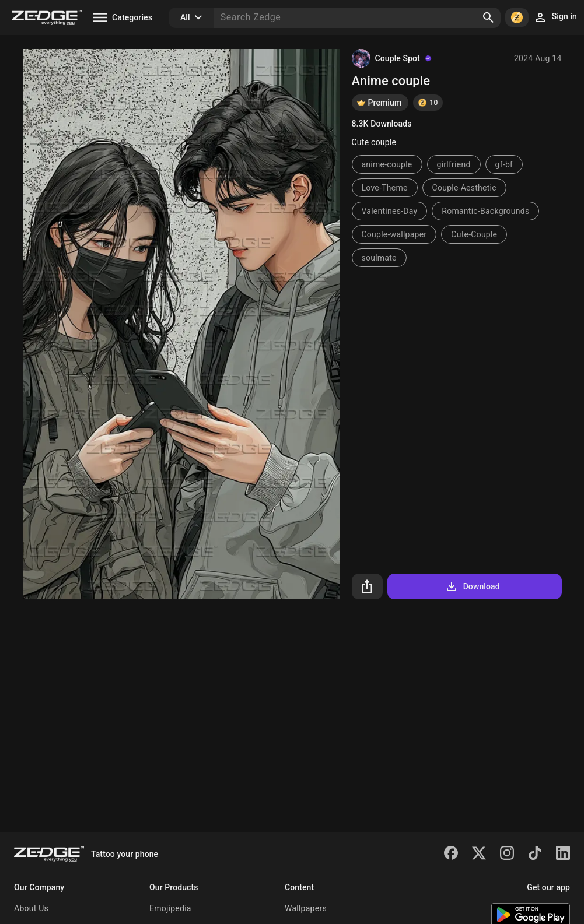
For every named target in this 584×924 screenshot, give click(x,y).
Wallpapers (306, 908)
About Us (31, 908)
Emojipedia (170, 908)
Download (472, 586)
